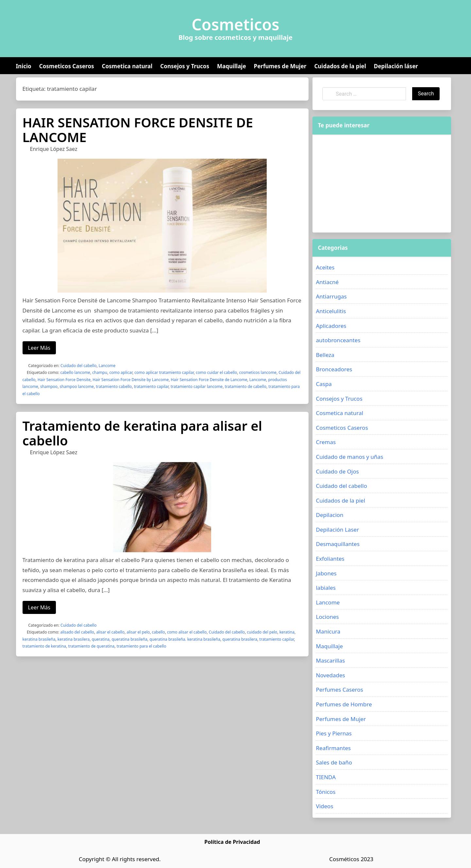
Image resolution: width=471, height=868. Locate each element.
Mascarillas (330, 660)
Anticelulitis (331, 311)
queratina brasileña (129, 639)
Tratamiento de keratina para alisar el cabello (142, 433)
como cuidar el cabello (216, 372)
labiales (326, 588)
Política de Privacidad (232, 842)
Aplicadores (331, 326)
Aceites (325, 267)
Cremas (326, 442)
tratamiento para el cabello (142, 646)
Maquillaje (232, 66)
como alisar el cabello (187, 632)
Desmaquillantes (338, 544)
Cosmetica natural (127, 66)
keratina (287, 632)
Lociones (327, 617)
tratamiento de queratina (91, 646)
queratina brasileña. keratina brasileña (185, 639)
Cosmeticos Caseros (67, 66)
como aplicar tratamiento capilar (164, 372)
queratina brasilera (240, 639)
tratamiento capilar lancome (197, 386)
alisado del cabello (77, 632)
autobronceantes (338, 340)
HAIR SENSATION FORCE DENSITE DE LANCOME (138, 130)
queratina (101, 639)
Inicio (24, 66)
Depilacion (329, 515)
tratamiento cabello (114, 386)
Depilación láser (396, 66)
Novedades (330, 675)
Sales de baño (334, 762)
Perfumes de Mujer (280, 66)
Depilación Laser (337, 530)
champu (100, 372)
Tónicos (326, 792)
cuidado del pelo (262, 632)
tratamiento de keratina (44, 646)
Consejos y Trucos (185, 66)
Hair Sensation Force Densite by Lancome (131, 380)
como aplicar (121, 372)
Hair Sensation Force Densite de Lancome (209, 380)
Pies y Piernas (334, 733)
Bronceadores (334, 369)
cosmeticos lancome (258, 372)
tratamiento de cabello (245, 386)
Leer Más (39, 348)
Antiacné (327, 282)
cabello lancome (75, 372)
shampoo (49, 386)
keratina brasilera (74, 639)
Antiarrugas (331, 296)
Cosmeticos (236, 24)
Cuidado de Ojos (337, 471)
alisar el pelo (138, 632)
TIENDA (326, 777)
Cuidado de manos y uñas (349, 457)
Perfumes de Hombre (344, 704)
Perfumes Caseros (339, 690)
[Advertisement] (382, 184)
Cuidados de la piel (340, 66)
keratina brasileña (39, 639)
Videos (324, 806)
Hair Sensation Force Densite (64, 380)
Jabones (326, 573)
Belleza (325, 355)
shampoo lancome (76, 386)
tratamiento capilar (151, 386)
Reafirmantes (333, 748)
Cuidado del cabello (78, 366)
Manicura (328, 631)
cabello (159, 632)
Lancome (107, 366)
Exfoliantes (330, 559)
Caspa (324, 384)
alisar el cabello (110, 632)
